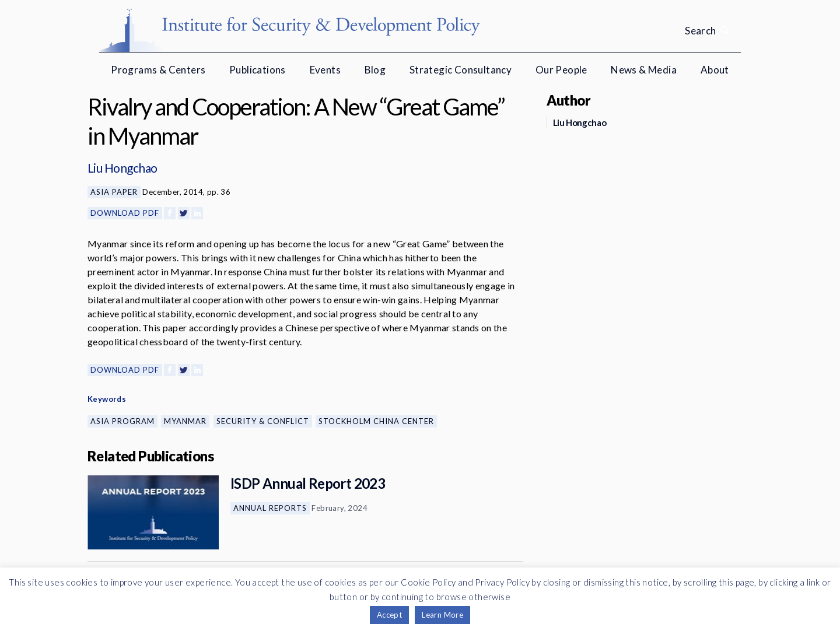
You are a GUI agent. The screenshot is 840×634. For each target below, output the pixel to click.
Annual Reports (270, 508)
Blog (375, 70)
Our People (561, 70)
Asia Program (123, 421)
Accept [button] (389, 615)
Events (325, 70)
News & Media (644, 70)
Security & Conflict (263, 421)
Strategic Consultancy (461, 70)
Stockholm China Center (376, 421)
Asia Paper (114, 192)
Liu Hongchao (123, 168)
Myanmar (185, 421)
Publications (258, 70)
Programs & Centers (158, 70)
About (715, 70)
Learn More (442, 615)
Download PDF (125, 213)
